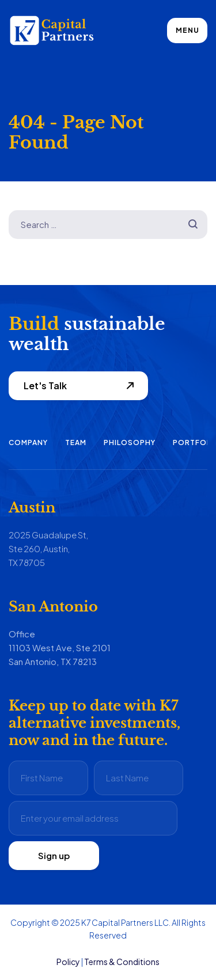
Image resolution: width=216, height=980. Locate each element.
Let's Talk (45, 385)
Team (76, 442)
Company (28, 442)
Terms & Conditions (122, 962)
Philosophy (130, 442)
